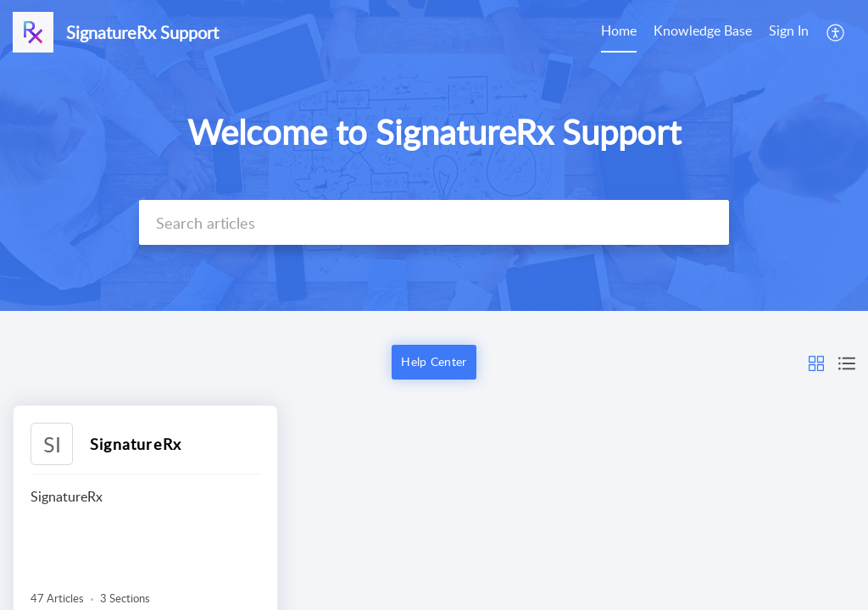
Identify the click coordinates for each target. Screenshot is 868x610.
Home (619, 30)
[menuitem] (789, 32)
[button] (816, 362)
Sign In (789, 30)
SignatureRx (136, 444)
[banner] (434, 155)
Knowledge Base (703, 30)
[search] (434, 222)
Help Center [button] (434, 361)
